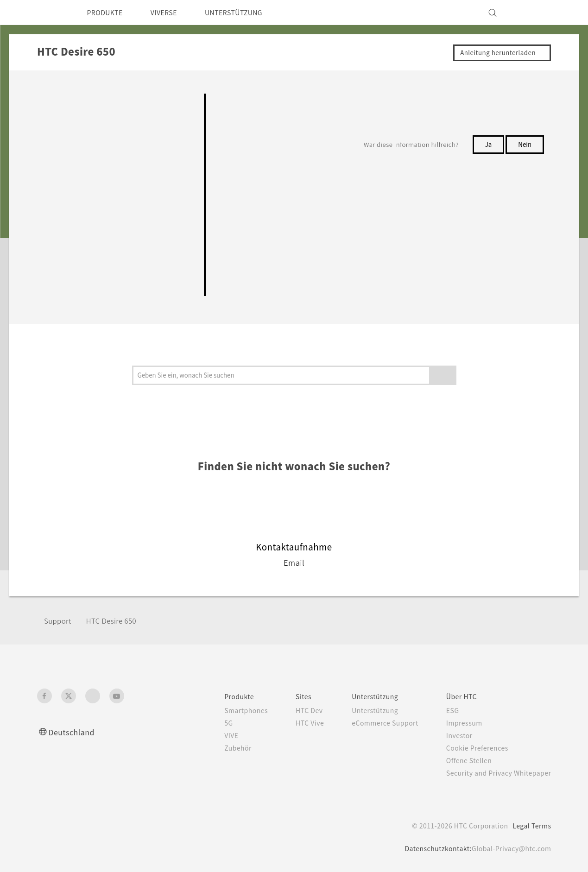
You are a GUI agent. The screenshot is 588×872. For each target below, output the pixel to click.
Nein (525, 144)
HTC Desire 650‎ (117, 621)
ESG (445, 710)
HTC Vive (294, 723)
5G (208, 723)
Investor (452, 735)
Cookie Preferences (472, 748)
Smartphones (227, 710)
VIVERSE (172, 13)
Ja (487, 144)
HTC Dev (294, 710)
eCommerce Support (374, 723)
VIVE (212, 735)
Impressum (458, 723)
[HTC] (48, 13)
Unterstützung (363, 710)
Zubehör (218, 748)
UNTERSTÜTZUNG (248, 13)
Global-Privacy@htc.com (509, 848)
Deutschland (74, 732)
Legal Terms (530, 826)
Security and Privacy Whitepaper (495, 773)
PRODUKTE (108, 13)
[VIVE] (539, 13)
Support (59, 621)
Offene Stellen (463, 760)
